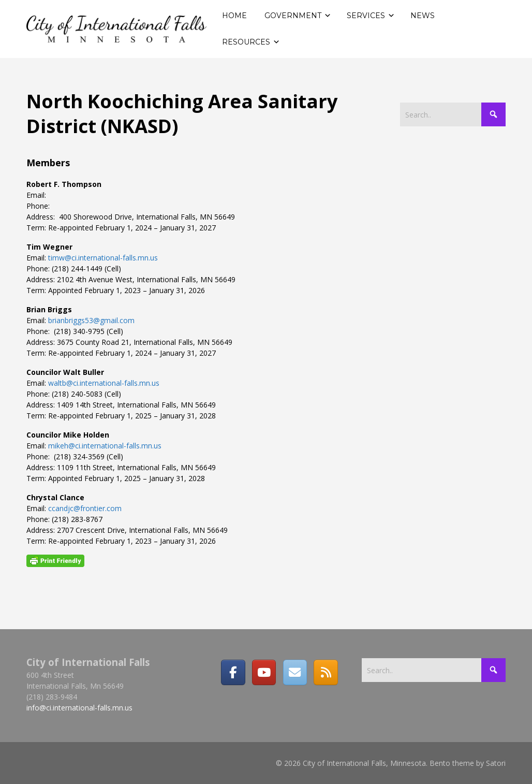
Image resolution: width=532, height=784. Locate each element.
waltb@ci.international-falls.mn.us (104, 383)
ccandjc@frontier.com (85, 508)
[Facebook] (233, 672)
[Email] (295, 672)
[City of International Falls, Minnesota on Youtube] (264, 672)
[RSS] (326, 672)
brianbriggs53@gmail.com (91, 320)
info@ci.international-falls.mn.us (79, 708)
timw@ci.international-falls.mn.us (103, 258)
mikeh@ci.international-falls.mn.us (105, 446)
